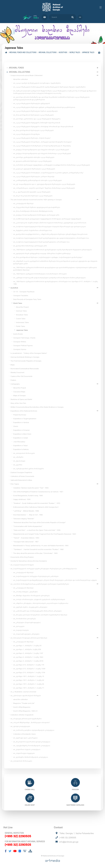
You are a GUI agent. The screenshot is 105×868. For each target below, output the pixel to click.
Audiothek (63, 52)
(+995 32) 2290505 (18, 836)
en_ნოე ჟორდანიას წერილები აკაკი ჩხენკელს (33, 115)
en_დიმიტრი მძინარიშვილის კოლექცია (31, 757)
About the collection (21, 79)
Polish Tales (20, 326)
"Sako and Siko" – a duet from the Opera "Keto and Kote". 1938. (37, 530)
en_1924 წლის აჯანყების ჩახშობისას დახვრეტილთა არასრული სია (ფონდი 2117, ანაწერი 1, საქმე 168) (56, 283)
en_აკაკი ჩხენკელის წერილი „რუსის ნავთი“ (32, 138)
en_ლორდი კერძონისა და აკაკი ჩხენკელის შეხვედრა (37, 119)
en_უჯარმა (18, 465)
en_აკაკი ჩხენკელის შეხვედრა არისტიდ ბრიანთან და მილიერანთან (43, 127)
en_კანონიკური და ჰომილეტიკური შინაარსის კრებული (37, 611)
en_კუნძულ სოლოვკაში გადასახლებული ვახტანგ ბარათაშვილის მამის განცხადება (49, 278)
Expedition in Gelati (21, 438)
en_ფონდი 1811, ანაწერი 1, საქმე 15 (29, 676)
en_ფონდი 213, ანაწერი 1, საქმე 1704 (29, 673)
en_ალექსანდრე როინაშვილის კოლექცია (32, 746)
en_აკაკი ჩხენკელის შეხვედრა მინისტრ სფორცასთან (37, 123)
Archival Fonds (16, 68)
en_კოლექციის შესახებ (23, 203)
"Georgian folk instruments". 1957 (26, 542)
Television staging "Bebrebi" (24, 519)
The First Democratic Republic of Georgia (26, 361)
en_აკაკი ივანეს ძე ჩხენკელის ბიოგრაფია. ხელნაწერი (37, 83)
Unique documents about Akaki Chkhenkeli (27, 75)
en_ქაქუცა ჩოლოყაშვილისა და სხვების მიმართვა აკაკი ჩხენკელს (42, 153)
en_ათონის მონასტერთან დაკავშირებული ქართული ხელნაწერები (40, 584)
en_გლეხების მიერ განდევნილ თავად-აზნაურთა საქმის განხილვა (42, 253)
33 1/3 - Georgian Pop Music (24, 292)
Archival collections (48, 52)
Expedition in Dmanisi (21, 430)
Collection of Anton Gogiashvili (22, 715)
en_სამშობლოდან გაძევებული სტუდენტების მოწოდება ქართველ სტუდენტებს (47, 219)
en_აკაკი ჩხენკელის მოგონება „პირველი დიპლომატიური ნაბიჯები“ (43, 142)
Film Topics (15, 484)
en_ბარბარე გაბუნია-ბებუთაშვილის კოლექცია (34, 730)
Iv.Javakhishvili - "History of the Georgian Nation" (29, 353)
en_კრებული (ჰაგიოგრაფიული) (27, 622)
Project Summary (20, 415)
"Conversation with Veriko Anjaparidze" (28, 526)
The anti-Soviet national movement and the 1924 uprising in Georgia (36, 200)
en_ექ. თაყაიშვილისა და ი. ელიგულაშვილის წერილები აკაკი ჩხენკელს (44, 184)
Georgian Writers (20, 342)
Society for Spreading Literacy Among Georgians (29, 561)
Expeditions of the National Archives (24, 411)
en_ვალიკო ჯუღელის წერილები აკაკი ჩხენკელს (34, 169)
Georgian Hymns (20, 349)
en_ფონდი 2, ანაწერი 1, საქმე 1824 (28, 657)
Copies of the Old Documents (21, 376)
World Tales (75, 52)
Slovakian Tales (22, 315)
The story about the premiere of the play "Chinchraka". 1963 (35, 553)
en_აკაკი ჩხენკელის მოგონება (27, 134)
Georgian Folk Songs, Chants (24, 338)
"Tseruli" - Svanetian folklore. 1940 (26, 538)
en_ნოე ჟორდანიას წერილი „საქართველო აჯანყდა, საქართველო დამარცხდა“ (48, 257)
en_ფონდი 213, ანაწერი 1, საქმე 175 (29, 665)
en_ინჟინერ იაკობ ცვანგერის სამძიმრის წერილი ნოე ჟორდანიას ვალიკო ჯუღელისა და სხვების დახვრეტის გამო (55, 262)
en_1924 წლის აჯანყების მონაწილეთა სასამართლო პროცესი (40, 274)
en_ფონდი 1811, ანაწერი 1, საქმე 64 (29, 684)
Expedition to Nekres (21, 449)
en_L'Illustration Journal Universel (23, 692)
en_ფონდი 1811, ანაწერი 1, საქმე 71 (29, 688)
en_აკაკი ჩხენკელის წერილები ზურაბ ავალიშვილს (35, 111)
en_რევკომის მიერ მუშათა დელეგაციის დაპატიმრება (37, 207)
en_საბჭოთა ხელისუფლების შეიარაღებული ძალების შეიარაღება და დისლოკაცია (50, 227)
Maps (13, 365)
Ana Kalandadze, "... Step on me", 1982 (28, 515)
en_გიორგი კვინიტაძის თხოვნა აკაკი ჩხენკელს (34, 157)
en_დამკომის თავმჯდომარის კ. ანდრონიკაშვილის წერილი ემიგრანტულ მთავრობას (50, 234)
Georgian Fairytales (21, 296)
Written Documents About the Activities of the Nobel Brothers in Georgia (37, 407)
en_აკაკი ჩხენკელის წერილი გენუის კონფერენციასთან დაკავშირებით (44, 107)
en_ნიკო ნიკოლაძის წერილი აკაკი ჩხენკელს (33, 196)
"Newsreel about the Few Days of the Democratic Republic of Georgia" (40, 522)
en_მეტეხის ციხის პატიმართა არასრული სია (33, 230)
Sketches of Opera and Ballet (21, 399)
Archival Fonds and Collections (23, 52)
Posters (13, 380)
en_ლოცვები (19, 626)
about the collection (21, 699)
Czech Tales (21, 319)
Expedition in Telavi (20, 446)
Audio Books (18, 334)
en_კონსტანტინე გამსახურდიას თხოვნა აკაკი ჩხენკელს (38, 180)
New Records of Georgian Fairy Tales (27, 299)
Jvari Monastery (19, 442)
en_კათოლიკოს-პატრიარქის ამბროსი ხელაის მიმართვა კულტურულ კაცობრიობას (50, 223)
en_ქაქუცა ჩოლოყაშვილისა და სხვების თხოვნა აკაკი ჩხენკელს (41, 150)
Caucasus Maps (19, 392)
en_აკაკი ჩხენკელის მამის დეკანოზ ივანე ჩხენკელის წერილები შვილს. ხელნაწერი (49, 87)
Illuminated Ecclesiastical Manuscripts (25, 369)
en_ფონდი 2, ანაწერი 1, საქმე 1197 (28, 653)
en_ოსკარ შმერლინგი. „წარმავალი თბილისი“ (30, 723)
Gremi (16, 426)
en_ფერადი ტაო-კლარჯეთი (25, 738)
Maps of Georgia (19, 396)
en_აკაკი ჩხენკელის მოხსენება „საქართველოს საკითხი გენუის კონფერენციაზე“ (48, 173)
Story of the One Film (18, 403)
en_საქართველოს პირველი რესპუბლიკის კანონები (36, 576)
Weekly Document (17, 372)
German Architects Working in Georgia (25, 357)
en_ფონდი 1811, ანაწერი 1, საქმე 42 (29, 680)
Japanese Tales (88, 52)
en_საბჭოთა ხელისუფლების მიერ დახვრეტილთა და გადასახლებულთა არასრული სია (51, 238)
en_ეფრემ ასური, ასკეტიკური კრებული (30, 607)
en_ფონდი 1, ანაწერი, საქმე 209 (27, 649)
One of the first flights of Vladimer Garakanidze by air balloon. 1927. (38, 492)
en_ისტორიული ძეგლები (24, 753)
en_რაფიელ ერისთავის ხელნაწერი (26, 719)
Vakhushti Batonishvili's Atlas (21, 480)
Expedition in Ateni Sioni (22, 434)
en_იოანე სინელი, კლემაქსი (25, 592)
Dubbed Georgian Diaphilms (21, 472)
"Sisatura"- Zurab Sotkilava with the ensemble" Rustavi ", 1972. (37, 503)
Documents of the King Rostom (22, 557)
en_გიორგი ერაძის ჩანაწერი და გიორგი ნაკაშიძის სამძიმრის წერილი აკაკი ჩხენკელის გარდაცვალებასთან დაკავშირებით (51, 98)
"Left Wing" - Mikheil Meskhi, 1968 (26, 511)
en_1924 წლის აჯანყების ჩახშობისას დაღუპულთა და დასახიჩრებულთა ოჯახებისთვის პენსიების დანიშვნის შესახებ (55, 269)
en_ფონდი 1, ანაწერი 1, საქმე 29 (27, 646)
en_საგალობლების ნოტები (22, 565)
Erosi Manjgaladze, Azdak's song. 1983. (28, 496)
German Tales (21, 311)
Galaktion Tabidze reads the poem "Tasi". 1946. (31, 488)
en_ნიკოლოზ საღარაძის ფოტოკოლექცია (32, 742)
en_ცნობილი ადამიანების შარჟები (26, 696)
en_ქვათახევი (19, 461)
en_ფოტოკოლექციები (20, 726)
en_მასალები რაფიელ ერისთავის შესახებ (29, 638)
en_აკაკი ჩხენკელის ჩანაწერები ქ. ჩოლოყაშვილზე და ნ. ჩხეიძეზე (42, 146)
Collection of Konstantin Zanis (24, 734)
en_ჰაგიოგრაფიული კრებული (26, 634)
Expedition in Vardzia (21, 422)
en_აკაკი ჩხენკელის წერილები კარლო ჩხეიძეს (34, 177)
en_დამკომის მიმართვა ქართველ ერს (30, 246)
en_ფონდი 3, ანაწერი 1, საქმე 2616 (28, 661)
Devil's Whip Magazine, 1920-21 (25, 711)
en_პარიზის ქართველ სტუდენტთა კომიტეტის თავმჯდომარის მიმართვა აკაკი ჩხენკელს (52, 165)
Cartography (15, 384)
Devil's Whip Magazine (22, 707)
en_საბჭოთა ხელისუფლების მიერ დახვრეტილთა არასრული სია (41, 242)
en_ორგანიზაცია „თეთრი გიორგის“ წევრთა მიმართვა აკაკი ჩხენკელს (44, 188)
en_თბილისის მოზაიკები (24, 453)
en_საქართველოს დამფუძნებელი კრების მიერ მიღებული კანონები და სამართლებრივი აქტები (55, 580)
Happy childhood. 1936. (22, 499)
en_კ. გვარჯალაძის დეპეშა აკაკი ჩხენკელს (32, 192)
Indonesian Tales (22, 322)
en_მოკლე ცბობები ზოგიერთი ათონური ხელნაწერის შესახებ (40, 615)
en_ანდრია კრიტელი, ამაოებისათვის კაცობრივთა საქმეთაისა (41, 603)
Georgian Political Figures (23, 346)
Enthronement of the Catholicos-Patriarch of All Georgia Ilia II (36, 507)
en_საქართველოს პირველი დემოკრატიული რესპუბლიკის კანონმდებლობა (44, 569)
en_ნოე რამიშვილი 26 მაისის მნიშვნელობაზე (33, 211)
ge (80, 17)
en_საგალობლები (21, 630)
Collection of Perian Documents (22, 476)
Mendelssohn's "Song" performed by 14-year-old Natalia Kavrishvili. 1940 (41, 546)
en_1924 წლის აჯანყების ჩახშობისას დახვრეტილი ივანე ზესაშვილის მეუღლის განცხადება (53, 250)
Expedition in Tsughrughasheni (25, 419)
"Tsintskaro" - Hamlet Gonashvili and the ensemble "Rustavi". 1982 (38, 549)
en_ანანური (18, 457)
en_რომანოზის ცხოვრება (25, 619)
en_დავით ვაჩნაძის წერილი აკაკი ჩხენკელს (32, 161)
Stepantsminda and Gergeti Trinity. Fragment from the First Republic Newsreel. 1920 (45, 534)
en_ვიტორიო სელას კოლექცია (27, 749)
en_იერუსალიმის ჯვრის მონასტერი (29, 469)
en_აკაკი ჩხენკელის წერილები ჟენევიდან (32, 103)
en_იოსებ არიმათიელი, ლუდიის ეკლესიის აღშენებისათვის (39, 599)
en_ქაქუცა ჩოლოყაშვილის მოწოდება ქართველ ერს (36, 215)
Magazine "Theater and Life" (24, 703)
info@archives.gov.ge (69, 842)
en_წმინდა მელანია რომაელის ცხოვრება (32, 596)
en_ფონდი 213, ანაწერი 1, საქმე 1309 (29, 669)
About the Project (22, 307)
